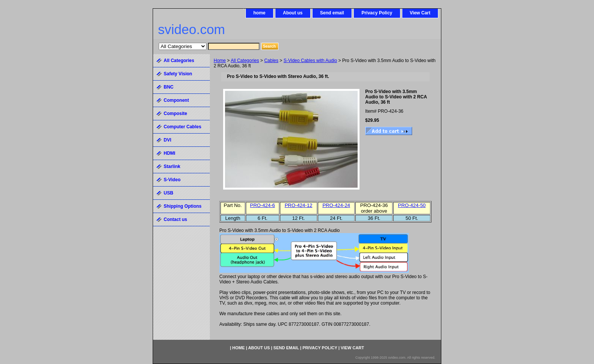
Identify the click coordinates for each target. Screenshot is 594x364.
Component (176, 100)
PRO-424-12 (298, 205)
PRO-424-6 (263, 205)
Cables (271, 61)
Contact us (175, 219)
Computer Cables (182, 127)
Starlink (172, 166)
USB (168, 193)
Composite (175, 114)
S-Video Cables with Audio (310, 61)
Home (220, 61)
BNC (169, 87)
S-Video (172, 180)
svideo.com (191, 29)
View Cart (420, 13)
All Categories (245, 61)
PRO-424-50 (412, 205)
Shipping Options (183, 206)
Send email (332, 13)
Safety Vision (178, 74)
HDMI (170, 153)
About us (293, 13)
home (259, 13)
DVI (167, 140)
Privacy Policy (377, 13)
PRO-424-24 (336, 205)
